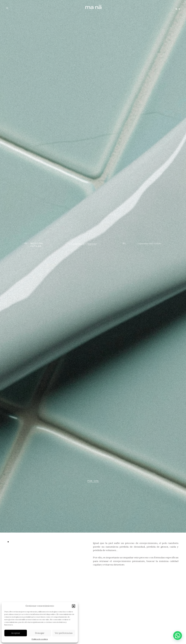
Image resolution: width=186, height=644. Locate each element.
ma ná (94, 7)
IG (7, 8)
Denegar (40, 633)
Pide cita (93, 481)
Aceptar (16, 633)
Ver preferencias (64, 633)
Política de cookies (40, 639)
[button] (74, 606)
